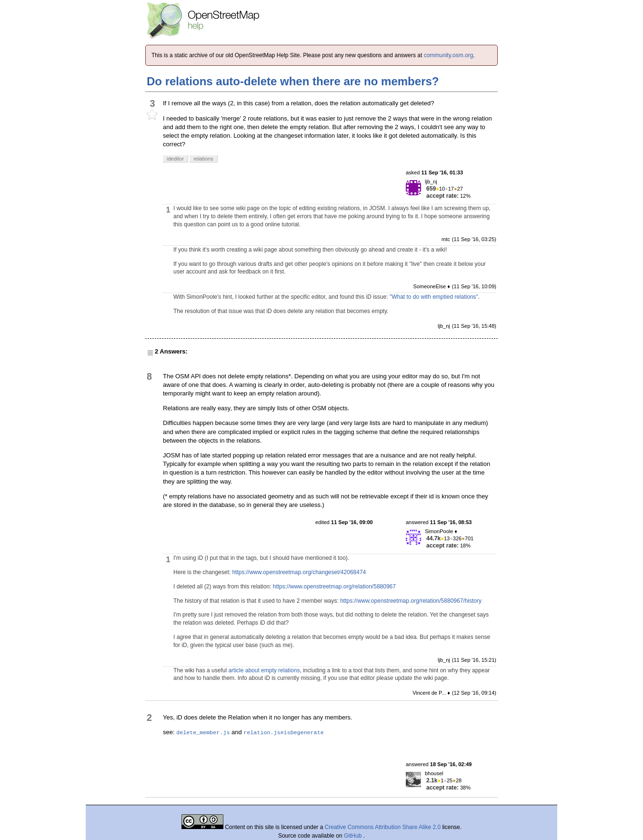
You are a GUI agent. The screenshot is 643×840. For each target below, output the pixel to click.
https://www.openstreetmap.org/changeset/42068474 (299, 572)
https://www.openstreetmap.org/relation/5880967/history (411, 601)
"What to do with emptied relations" (434, 297)
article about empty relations (264, 670)
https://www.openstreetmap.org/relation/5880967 (334, 587)
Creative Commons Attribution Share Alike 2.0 (383, 827)
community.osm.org (449, 55)
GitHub (354, 836)
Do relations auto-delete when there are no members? (293, 81)
